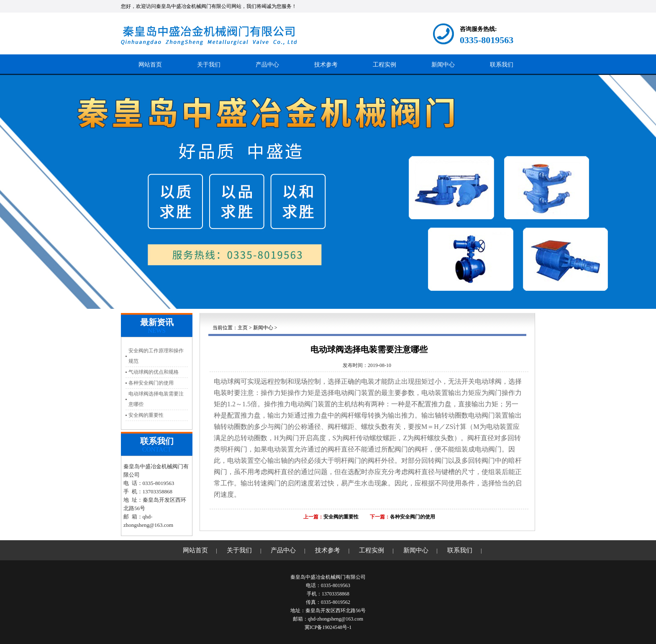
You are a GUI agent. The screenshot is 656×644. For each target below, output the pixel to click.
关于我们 (209, 65)
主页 (243, 328)
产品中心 (267, 65)
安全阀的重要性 (146, 415)
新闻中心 (443, 65)
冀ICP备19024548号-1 (328, 627)
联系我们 (502, 65)
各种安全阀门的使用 (151, 383)
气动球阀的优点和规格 (154, 372)
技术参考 (326, 65)
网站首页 (150, 65)
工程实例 (384, 65)
